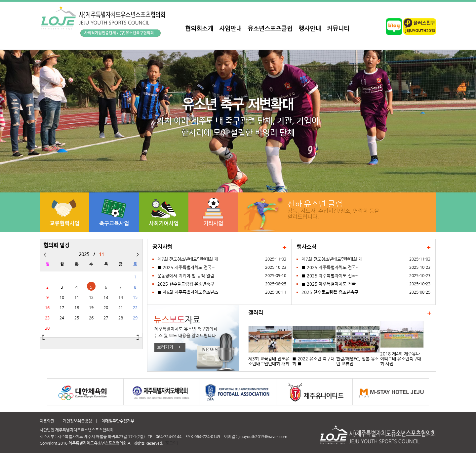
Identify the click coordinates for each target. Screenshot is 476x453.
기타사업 (213, 224)
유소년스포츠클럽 (270, 28)
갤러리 (256, 313)
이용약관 (47, 421)
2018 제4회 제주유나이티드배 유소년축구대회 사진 (401, 359)
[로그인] (171, 443)
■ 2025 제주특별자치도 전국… (186, 267)
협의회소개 (199, 28)
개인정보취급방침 (77, 421)
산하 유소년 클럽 (315, 204)
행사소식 (306, 247)
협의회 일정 (56, 245)
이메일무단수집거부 (118, 421)
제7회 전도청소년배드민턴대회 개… (190, 259)
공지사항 (162, 247)
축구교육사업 (114, 224)
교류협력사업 (64, 224)
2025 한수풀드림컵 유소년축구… (188, 284)
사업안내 (230, 28)
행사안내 (310, 28)
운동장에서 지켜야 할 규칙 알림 (186, 276)
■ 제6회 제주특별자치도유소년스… (190, 292)
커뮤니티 (338, 28)
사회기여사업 (164, 224)
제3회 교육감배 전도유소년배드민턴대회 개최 (269, 361)
